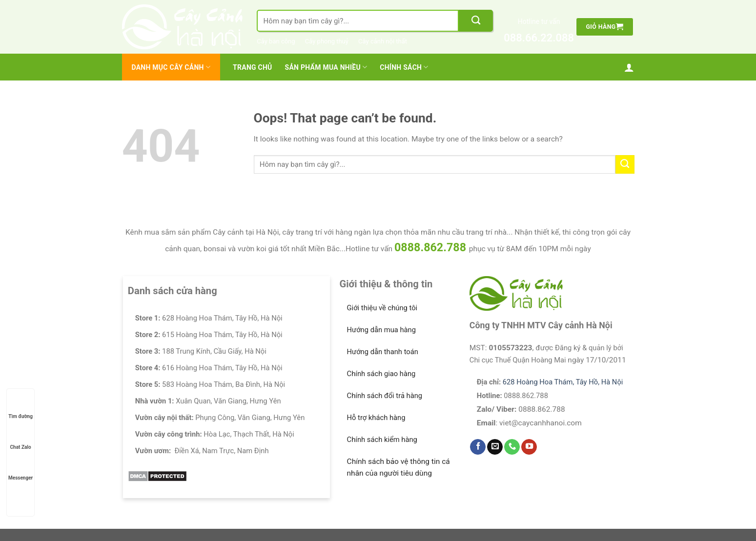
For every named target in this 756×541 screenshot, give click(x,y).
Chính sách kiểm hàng (382, 440)
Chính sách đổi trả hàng (385, 396)
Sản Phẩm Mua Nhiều (326, 67)
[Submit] (476, 21)
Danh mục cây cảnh (171, 67)
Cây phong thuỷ (327, 41)
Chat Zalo (21, 438)
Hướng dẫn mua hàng (382, 330)
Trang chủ (252, 67)
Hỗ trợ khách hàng (376, 418)
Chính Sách (404, 67)
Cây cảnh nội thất (383, 41)
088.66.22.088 (539, 38)
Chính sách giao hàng (381, 374)
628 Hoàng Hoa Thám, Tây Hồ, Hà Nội (563, 382)
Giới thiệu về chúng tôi (382, 308)
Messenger (20, 469)
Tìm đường (20, 407)
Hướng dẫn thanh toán (383, 352)
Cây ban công (276, 41)
